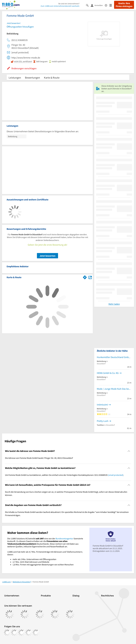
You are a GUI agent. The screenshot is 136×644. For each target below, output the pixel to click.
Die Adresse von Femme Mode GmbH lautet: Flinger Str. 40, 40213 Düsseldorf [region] (39, 458)
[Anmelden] (98, 5)
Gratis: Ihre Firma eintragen (124, 5)
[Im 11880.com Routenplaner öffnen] (85, 277)
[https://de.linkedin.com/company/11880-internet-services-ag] (29, 633)
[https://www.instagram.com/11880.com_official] (14, 633)
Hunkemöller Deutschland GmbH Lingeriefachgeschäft (114, 357)
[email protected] (116, 475)
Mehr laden (114, 304)
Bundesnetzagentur (64, 538)
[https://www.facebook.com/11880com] (7, 633)
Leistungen (15, 78)
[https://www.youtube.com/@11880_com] (36, 633)
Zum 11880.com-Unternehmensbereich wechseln (60, 6)
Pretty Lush (103, 421)
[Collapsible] (129, 451)
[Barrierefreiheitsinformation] (107, 5)
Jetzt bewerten (47, 256)
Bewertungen (32, 78)
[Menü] (112, 5)
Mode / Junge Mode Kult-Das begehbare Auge (114, 389)
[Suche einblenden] (88, 5)
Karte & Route (52, 78)
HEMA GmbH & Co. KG (108, 373)
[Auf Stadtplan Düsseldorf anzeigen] (90, 277)
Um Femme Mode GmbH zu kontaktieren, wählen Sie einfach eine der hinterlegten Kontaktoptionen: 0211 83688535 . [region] (64, 475)
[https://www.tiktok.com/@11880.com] (22, 633)
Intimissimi (102, 405)
